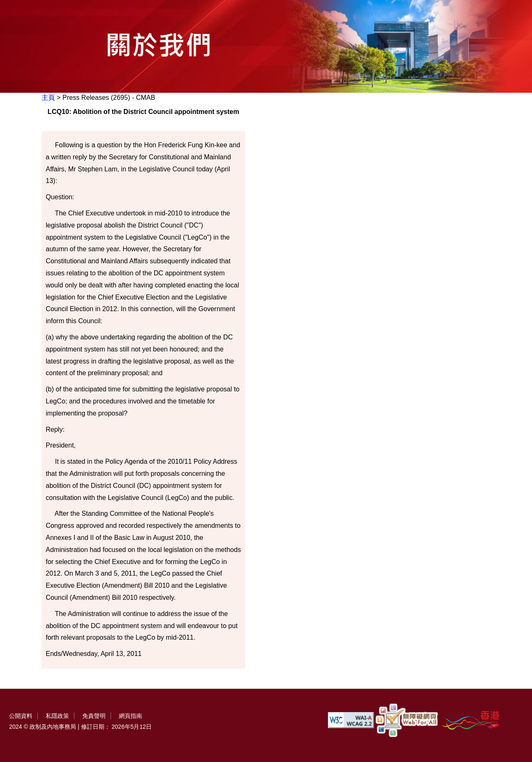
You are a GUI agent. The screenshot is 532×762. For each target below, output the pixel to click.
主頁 (48, 98)
